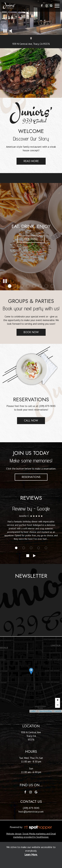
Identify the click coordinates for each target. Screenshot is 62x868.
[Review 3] (31, 548)
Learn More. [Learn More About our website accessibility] (31, 854)
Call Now (28, 421)
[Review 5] (46, 548)
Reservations (31, 477)
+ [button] (58, 700)
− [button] (58, 705)
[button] (5, 31)
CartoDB (58, 711)
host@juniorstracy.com (31, 812)
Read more (28, 162)
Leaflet (33, 711)
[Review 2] (24, 548)
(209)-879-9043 (47, 406)
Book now (28, 333)
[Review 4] (38, 548)
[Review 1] (16, 548)
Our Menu (31, 239)
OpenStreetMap (45, 711)
